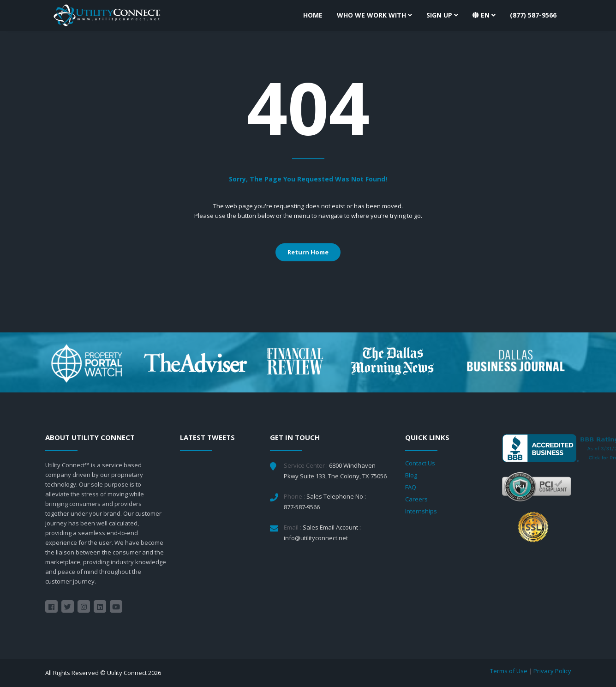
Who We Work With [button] (374, 15)
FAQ (411, 487)
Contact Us (420, 463)
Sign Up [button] (442, 15)
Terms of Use (509, 671)
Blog (411, 475)
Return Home (308, 252)
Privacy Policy (552, 671)
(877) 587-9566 (533, 15)
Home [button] (313, 15)
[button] (484, 15)
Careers (416, 499)
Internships (421, 511)
